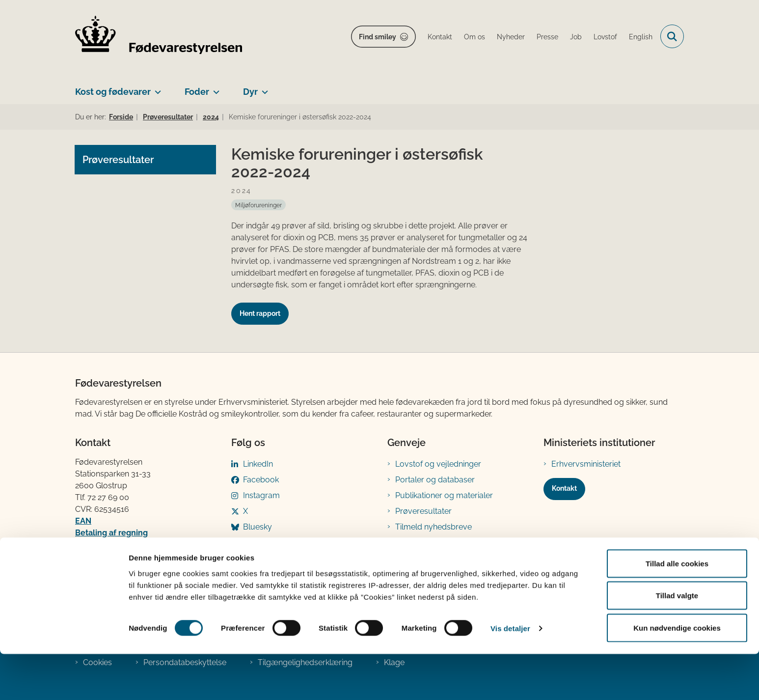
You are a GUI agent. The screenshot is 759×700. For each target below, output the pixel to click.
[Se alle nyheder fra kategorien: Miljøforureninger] (258, 205)
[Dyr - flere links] (263, 88)
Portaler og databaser (435, 480)
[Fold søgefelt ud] (672, 36)
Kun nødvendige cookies (677, 674)
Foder (197, 92)
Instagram (261, 495)
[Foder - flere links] (214, 88)
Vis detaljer (510, 675)
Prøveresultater (423, 511)
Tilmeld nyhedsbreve (434, 527)
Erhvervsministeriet (586, 464)
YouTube (259, 543)
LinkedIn (258, 464)
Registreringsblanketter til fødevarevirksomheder (441, 548)
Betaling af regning (111, 533)
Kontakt (564, 488)
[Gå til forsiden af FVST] (159, 37)
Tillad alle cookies (677, 609)
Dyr (250, 92)
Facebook (261, 480)
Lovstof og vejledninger (438, 464)
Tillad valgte (677, 642)
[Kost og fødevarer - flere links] (156, 88)
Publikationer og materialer (444, 495)
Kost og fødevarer (113, 92)
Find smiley (378, 37)
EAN (83, 521)
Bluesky (258, 527)
